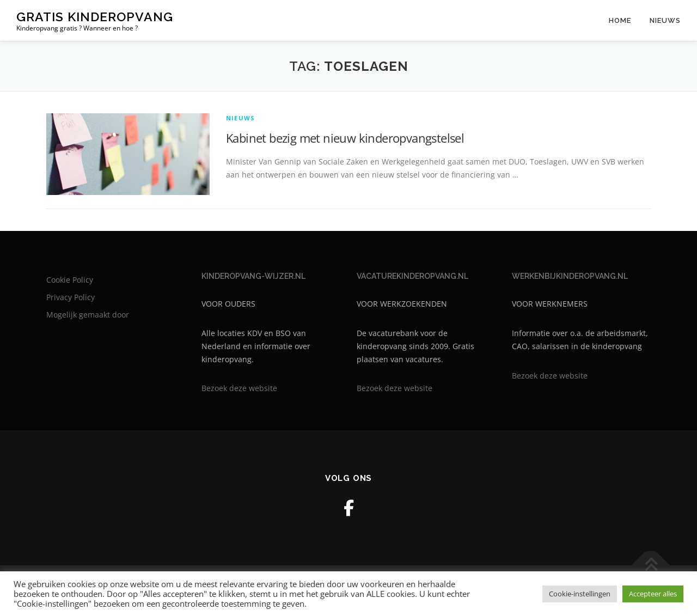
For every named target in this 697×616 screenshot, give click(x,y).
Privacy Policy (71, 297)
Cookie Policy (70, 280)
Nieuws (665, 20)
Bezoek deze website (239, 388)
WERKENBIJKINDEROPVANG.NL (570, 276)
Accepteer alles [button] (653, 594)
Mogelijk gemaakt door (88, 315)
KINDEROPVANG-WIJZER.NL (253, 276)
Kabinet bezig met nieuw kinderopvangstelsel (345, 138)
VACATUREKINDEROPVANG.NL (412, 276)
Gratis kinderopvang (95, 17)
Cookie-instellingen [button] (580, 594)
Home (620, 20)
